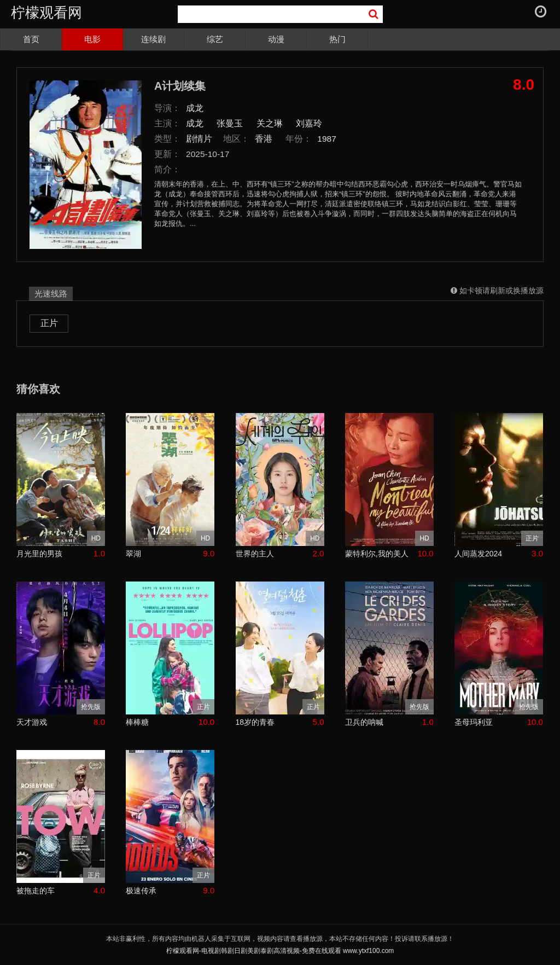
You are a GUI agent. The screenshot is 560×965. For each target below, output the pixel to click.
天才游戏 (32, 722)
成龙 (195, 108)
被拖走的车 (36, 891)
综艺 (215, 39)
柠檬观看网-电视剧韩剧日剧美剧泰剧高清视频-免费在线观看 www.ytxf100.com (280, 951)
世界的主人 (255, 554)
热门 (337, 39)
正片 (49, 323)
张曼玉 (230, 123)
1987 (327, 139)
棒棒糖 (137, 722)
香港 (264, 139)
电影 (92, 39)
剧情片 (199, 139)
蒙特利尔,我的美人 (377, 554)
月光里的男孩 (39, 554)
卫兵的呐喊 (364, 722)
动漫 (276, 39)
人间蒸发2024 (478, 554)
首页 (31, 39)
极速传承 (141, 891)
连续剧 (153, 39)
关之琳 (270, 123)
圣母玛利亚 (474, 722)
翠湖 (133, 554)
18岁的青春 (255, 722)
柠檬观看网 (46, 13)
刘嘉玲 (309, 123)
